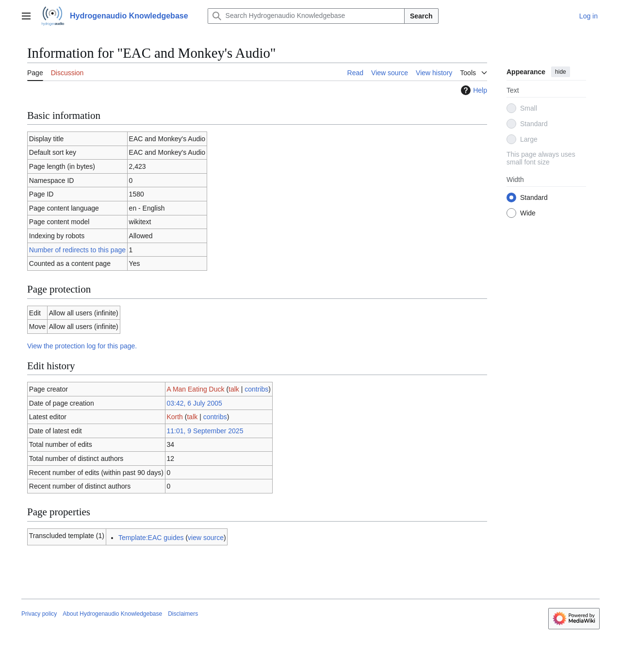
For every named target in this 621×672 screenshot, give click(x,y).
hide (561, 72)
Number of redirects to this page (77, 250)
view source (206, 538)
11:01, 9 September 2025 (205, 431)
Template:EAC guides (151, 538)
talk (234, 389)
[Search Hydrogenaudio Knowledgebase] (306, 16)
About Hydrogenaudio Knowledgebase (112, 614)
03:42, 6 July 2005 (194, 403)
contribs (256, 389)
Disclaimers (183, 614)
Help (473, 90)
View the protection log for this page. (82, 346)
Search (421, 16)
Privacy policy (39, 614)
